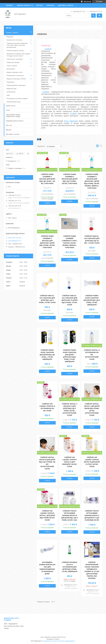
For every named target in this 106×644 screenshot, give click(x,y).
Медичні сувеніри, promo (15, 72)
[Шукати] (93, 16)
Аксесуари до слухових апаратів (17, 98)
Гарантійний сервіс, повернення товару (13, 115)
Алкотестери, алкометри (15, 59)
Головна (9, 5)
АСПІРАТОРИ (11, 92)
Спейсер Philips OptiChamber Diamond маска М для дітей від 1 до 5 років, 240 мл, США (70, 515)
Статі (8, 110)
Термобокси (10, 82)
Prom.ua (63, 637)
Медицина (10, 37)
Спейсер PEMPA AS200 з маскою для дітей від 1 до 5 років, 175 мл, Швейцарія (92, 300)
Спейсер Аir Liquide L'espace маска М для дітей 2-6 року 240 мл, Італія (92, 462)
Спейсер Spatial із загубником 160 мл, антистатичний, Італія (92, 355)
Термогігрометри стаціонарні (16, 85)
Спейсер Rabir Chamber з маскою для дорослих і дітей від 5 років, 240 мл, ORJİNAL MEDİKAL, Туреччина (92, 181)
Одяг (8, 95)
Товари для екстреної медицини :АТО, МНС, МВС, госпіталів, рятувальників (17, 45)
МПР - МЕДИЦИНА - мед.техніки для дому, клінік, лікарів (14, 626)
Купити (47, 203)
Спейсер (48, 49)
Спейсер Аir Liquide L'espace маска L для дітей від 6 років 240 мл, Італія (47, 515)
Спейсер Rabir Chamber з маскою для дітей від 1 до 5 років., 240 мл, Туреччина (70, 179)
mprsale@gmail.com (15, 241)
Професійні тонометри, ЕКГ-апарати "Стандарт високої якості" (18, 55)
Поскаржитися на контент (50, 641)
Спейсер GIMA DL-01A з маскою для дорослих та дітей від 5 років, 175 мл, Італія (69, 300)
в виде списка (101, 146)
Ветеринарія (11, 69)
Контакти (51, 5)
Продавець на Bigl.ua (53, 639)
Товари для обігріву (13, 62)
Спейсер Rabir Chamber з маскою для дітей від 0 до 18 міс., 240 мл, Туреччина (47, 179)
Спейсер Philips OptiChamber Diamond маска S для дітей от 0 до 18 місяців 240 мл (92, 515)
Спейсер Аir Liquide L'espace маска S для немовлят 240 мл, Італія (70, 462)
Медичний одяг (12, 89)
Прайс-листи (11, 106)
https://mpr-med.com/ (15, 238)
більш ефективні (71, 121)
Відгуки (9, 130)
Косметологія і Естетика (14, 40)
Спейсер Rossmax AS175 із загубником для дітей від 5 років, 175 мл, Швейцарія (70, 567)
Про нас (40, 5)
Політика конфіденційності (67, 641)
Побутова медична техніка (15, 51)
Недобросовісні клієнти (15, 121)
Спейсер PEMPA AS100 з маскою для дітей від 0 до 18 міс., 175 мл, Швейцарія (47, 355)
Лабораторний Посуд (13, 102)
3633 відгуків (87, 2)
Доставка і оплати (66, 5)
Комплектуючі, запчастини (15, 76)
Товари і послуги (24, 5)
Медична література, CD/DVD (16, 79)
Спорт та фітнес (12, 66)
